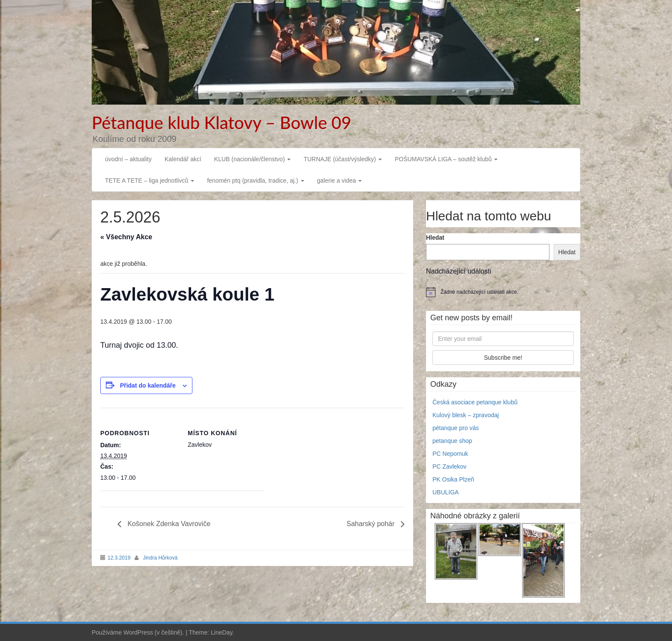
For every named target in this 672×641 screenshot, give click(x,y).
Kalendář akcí (183, 159)
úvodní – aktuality (128, 159)
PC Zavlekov (449, 466)
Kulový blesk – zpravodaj (466, 415)
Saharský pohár (371, 524)
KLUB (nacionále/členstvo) (253, 159)
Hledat (435, 238)
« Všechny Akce (126, 237)
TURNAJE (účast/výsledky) (343, 159)
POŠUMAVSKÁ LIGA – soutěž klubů (446, 159)
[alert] (503, 292)
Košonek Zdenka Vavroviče (168, 524)
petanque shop (452, 441)
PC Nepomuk (450, 454)
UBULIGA (445, 492)
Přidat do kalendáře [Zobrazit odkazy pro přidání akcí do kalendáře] (148, 385)
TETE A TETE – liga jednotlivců (150, 181)
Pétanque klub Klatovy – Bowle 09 (222, 123)
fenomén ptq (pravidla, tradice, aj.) (255, 181)
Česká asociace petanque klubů (475, 402)
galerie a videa (340, 181)
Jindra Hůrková (160, 558)
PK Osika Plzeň (453, 479)
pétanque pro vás (456, 428)
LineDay (222, 632)
